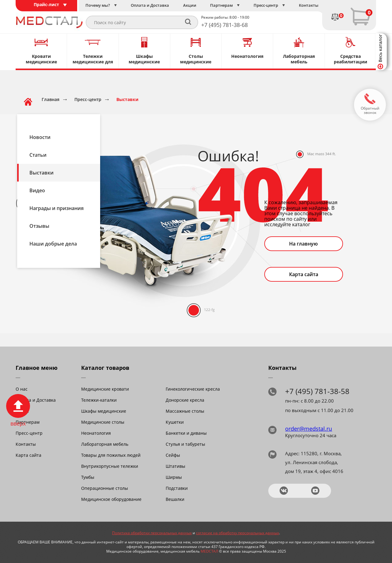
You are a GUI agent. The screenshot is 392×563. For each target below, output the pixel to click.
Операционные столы (105, 488)
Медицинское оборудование (111, 499)
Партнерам (28, 422)
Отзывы (39, 226)
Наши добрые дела (53, 244)
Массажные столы (185, 411)
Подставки (177, 488)
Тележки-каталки (99, 400)
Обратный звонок (370, 110)
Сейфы (173, 455)
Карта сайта (304, 274)
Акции (22, 411)
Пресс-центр (29, 433)
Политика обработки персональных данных (152, 533)
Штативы (175, 466)
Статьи (38, 155)
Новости (40, 137)
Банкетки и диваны (186, 433)
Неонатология (96, 433)
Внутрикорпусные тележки (110, 466)
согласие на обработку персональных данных (237, 533)
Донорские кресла (185, 400)
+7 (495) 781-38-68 (224, 25)
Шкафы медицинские (104, 411)
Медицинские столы (103, 422)
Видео (37, 190)
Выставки (41, 173)
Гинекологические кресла (193, 389)
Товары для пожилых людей (111, 455)
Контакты (26, 444)
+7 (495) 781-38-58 (317, 391)
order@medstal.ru (309, 429)
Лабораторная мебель (105, 444)
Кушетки (175, 422)
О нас (22, 389)
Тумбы (88, 477)
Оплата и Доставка (36, 400)
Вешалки (175, 499)
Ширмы (174, 477)
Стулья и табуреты (185, 444)
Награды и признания (57, 208)
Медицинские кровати (105, 389)
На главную (303, 244)
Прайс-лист (46, 4)
